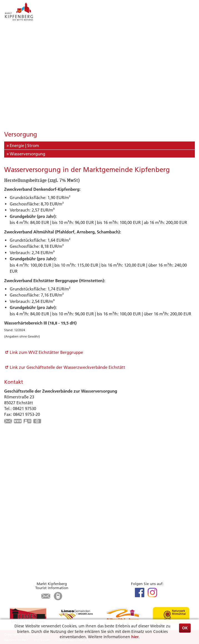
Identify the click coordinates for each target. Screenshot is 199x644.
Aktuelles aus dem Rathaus (30, 549)
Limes (10, 462)
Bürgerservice (23, 542)
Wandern (13, 481)
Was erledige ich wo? (25, 555)
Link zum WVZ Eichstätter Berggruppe (46, 352)
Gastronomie (17, 512)
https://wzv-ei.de (18, 422)
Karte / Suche (17, 530)
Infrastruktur (17, 518)
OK (185, 628)
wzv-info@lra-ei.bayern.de (8, 422)
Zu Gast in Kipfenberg (33, 498)
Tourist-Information (23, 524)
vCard (28, 422)
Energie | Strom (24, 145)
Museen (12, 487)
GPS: (37, 422)
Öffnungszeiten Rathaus (27, 561)
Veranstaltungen (20, 468)
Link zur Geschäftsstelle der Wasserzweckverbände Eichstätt (67, 367)
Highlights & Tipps (28, 455)
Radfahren (14, 474)
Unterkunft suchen (22, 505)
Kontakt (12, 567)
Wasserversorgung (27, 154)
